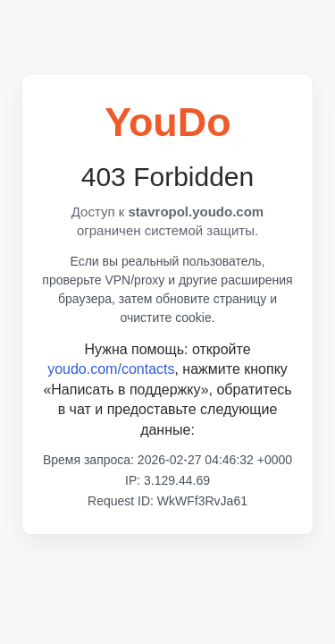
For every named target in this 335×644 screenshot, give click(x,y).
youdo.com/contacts (111, 369)
